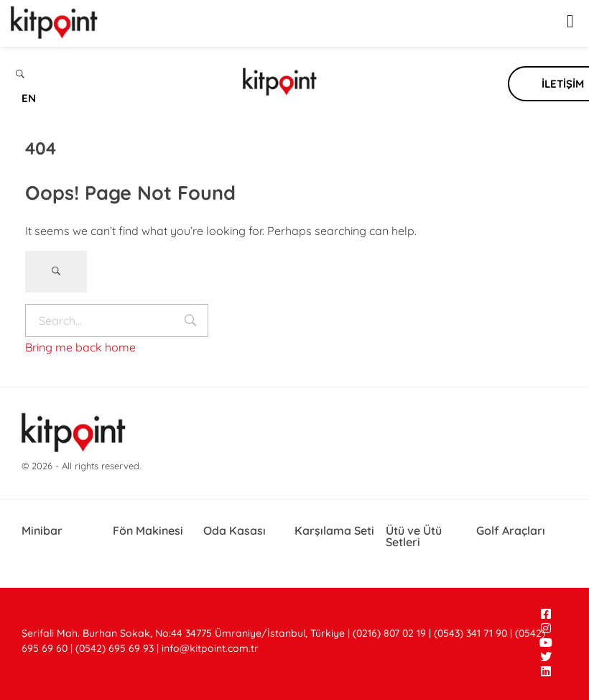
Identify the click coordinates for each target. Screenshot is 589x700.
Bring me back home (80, 347)
